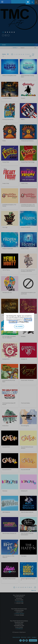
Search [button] (32, 2)
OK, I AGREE (19, 326)
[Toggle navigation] (2, 2)
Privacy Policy (24, 322)
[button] (28, 2)
